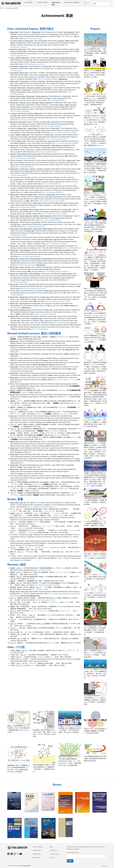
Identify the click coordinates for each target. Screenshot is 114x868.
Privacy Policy (54, 854)
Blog (51, 847)
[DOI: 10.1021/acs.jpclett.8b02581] (29, 257)
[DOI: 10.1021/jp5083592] (39, 329)
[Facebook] (9, 854)
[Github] (12, 854)
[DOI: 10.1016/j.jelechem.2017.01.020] (58, 301)
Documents (36, 858)
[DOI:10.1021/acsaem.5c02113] (34, 64)
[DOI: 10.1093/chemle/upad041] (51, 126)
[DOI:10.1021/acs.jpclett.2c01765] (46, 152)
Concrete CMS (26, 866)
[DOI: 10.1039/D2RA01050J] (24, 167)
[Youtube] (21, 854)
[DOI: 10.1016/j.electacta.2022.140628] (23, 158)
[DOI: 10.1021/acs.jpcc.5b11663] (46, 314)
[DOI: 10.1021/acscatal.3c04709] (25, 120)
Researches (37, 854)
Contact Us (53, 850)
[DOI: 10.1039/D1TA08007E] (52, 184)
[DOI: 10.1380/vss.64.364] (40, 589)
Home (2, 8)
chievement (37, 850)
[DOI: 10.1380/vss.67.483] (43, 570)
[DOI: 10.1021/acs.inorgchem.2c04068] (65, 143)
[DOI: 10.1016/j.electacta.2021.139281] (52, 201)
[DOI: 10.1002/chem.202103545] (53, 192)
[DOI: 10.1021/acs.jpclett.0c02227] (34, 227)
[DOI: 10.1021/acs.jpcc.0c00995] (56, 244)
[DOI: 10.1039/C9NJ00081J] (72, 248)
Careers (52, 858)
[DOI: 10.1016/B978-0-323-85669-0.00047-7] (41, 507)
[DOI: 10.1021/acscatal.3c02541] (57, 139)
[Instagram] (15, 854)
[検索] (100, 4)
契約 (70, 861)
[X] (18, 854)
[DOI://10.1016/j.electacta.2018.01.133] (33, 289)
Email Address (71, 853)
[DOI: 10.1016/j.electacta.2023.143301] (64, 133)
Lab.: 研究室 (28, 2)
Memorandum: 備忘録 (72, 2)
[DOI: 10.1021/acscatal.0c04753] (50, 220)
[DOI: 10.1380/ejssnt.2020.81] (58, 594)
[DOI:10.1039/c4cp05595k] (62, 323)
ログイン (104, 866)
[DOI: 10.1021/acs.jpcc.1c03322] (25, 207)
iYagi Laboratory (11, 3)
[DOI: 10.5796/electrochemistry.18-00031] (55, 271)
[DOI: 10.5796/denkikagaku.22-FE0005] (47, 585)
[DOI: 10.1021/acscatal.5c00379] (55, 86)
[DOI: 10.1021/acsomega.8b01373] (26, 265)
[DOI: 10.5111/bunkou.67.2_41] (45, 600)
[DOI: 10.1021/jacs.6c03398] (33, 39)
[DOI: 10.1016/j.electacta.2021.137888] (54, 214)
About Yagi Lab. (38, 847)
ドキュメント (86, 4)
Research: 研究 (42, 2)
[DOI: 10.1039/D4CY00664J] (57, 101)
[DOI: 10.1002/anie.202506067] (48, 79)
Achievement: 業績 (56, 4)
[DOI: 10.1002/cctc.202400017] (20, 111)
